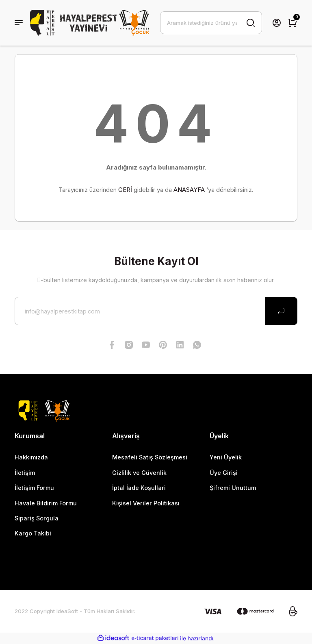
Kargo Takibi (33, 533)
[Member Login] (277, 23)
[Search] (211, 23)
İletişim (25, 473)
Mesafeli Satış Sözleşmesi (150, 457)
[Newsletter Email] (156, 311)
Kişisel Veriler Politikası (146, 503)
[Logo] (90, 23)
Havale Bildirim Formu (46, 503)
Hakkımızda (31, 457)
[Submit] (281, 311)
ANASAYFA (189, 190)
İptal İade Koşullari (139, 488)
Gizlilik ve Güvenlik (139, 473)
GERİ (125, 190)
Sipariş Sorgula (37, 518)
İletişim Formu (34, 488)
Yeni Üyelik (226, 457)
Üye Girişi (224, 473)
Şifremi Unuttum (233, 488)
